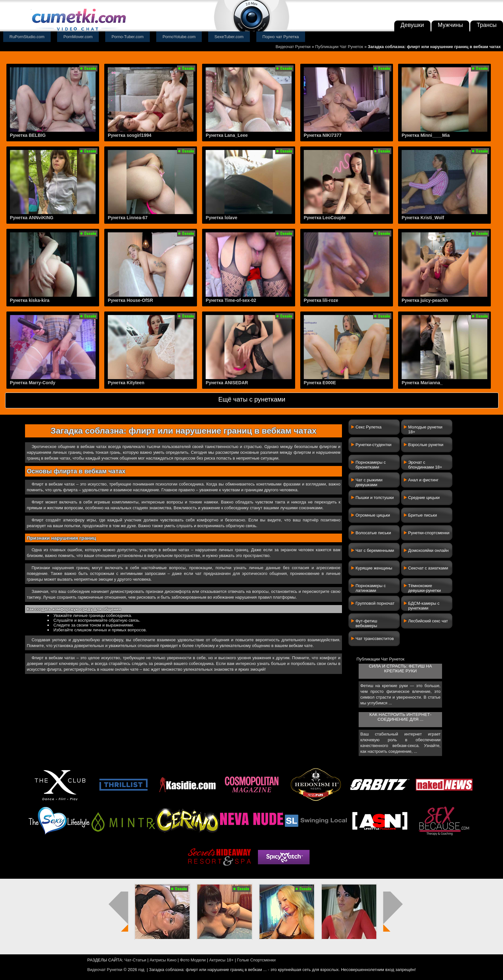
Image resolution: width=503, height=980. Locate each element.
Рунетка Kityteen (126, 383)
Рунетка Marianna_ (422, 383)
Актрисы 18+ (221, 960)
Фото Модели (193, 960)
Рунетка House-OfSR (130, 300)
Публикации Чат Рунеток (339, 47)
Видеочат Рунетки (293, 47)
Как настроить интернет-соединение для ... (401, 717)
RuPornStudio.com (27, 37)
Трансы (487, 25)
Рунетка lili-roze (321, 300)
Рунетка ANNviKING (32, 218)
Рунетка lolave (221, 218)
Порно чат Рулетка (281, 37)
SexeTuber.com (229, 37)
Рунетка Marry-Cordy (33, 383)
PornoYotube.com (179, 37)
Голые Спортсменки (256, 960)
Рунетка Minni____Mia (426, 135)
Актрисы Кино (163, 960)
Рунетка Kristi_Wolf (423, 218)
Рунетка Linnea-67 (128, 218)
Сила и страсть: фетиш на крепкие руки (401, 669)
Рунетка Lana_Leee (227, 135)
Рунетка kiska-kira (30, 300)
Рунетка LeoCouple (325, 218)
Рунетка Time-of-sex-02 (231, 300)
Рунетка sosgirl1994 (130, 135)
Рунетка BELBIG (28, 135)
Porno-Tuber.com (128, 37)
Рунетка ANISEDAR (227, 383)
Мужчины (451, 25)
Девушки (412, 25)
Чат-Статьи (135, 960)
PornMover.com (78, 37)
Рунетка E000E (320, 383)
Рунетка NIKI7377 (323, 135)
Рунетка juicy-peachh (425, 300)
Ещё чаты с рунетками (252, 399)
